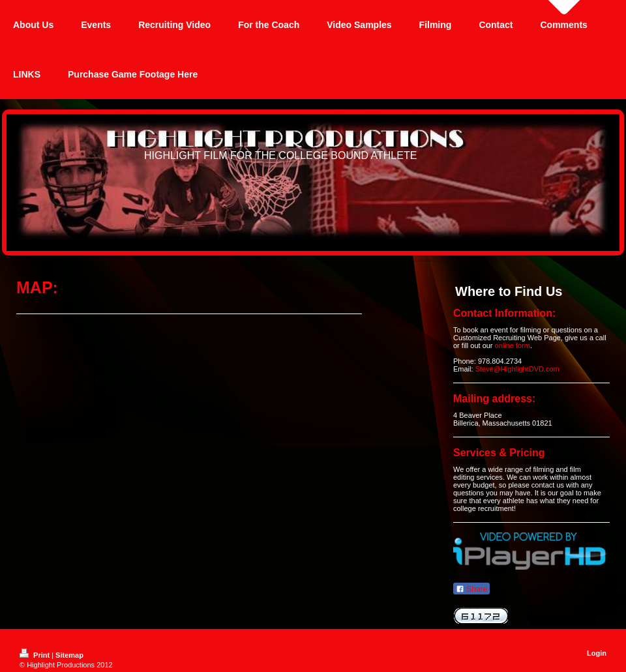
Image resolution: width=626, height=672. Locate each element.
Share (471, 589)
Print (36, 655)
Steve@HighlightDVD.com (517, 369)
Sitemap (69, 655)
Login (597, 653)
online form (513, 345)
